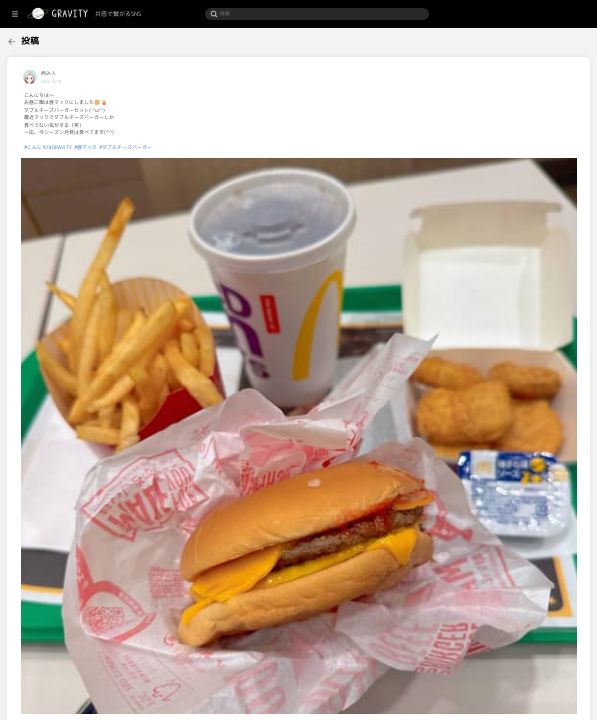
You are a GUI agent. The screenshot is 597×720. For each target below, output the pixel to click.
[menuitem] (37, 39)
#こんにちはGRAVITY (122, 147)
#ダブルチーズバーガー (199, 147)
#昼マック (159, 147)
